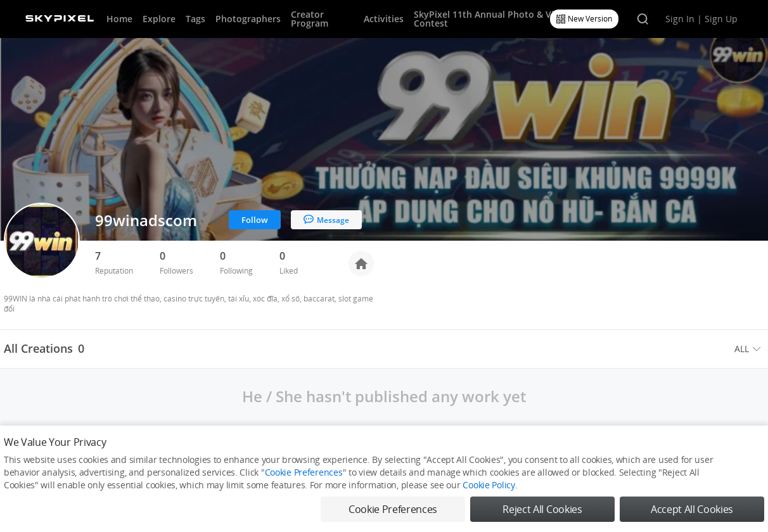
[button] (749, 349)
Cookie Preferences (304, 472)
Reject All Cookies (542, 509)
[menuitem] (749, 349)
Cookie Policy (489, 485)
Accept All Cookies (692, 509)
